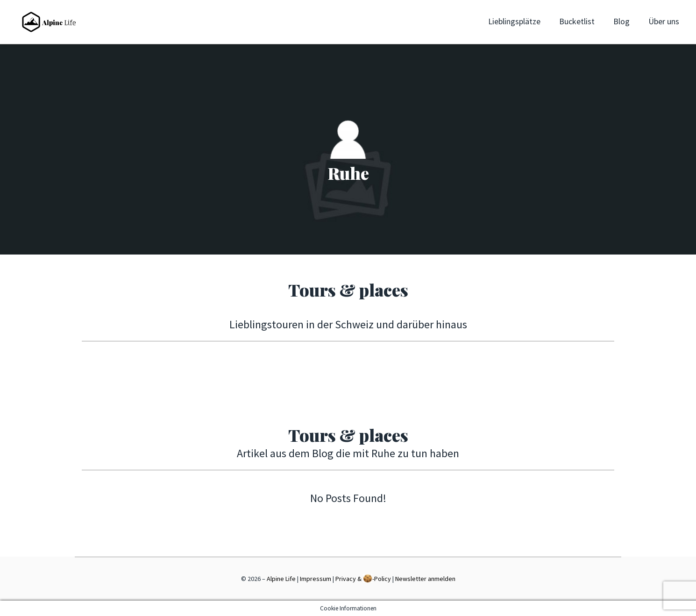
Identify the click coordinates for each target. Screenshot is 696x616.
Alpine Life (281, 579)
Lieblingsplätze (514, 21)
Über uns (664, 21)
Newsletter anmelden (425, 579)
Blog (621, 21)
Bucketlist (577, 21)
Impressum (316, 579)
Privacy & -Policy (363, 578)
